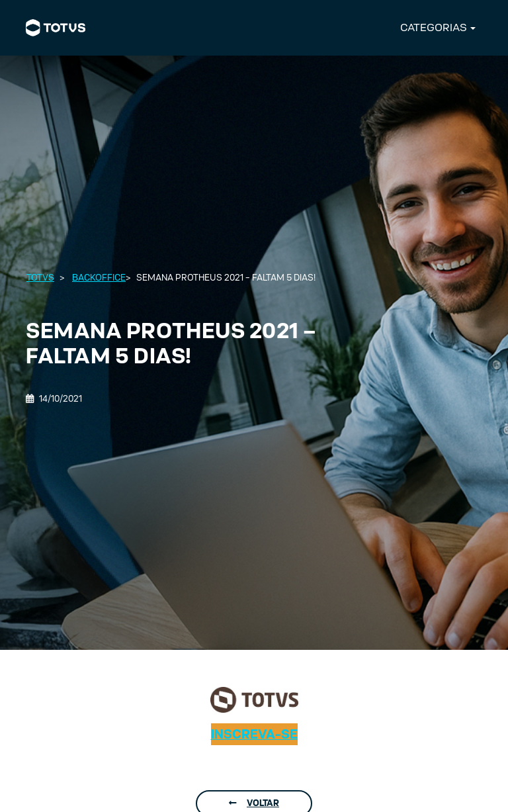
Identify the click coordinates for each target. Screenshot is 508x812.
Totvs (40, 278)
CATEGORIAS (434, 27)
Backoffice (99, 278)
